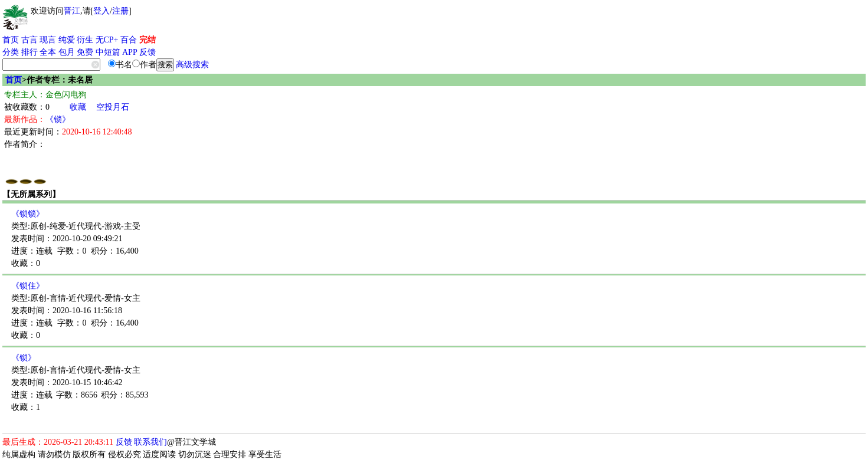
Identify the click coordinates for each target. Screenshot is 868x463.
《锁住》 (28, 286)
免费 (85, 52)
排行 (30, 52)
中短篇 (108, 52)
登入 (101, 11)
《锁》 (58, 119)
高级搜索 (192, 65)
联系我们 (150, 442)
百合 (129, 40)
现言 (48, 40)
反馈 (148, 52)
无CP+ (107, 40)
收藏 (78, 107)
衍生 (85, 40)
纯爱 (67, 40)
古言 (30, 40)
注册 (120, 11)
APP (130, 52)
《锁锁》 (28, 214)
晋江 (72, 11)
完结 (148, 40)
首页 (11, 40)
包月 (67, 52)
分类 (11, 52)
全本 (48, 52)
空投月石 (113, 107)
